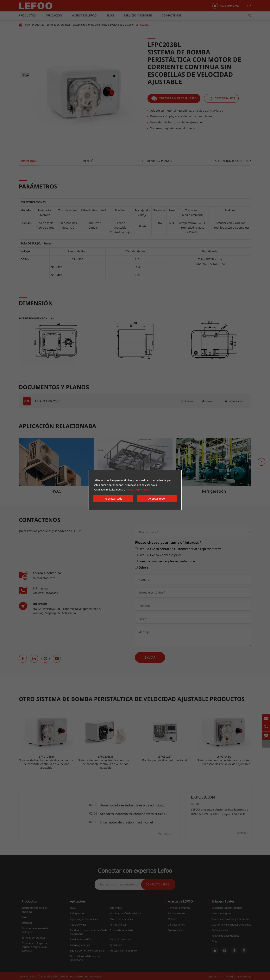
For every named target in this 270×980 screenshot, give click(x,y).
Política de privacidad (138, 490)
